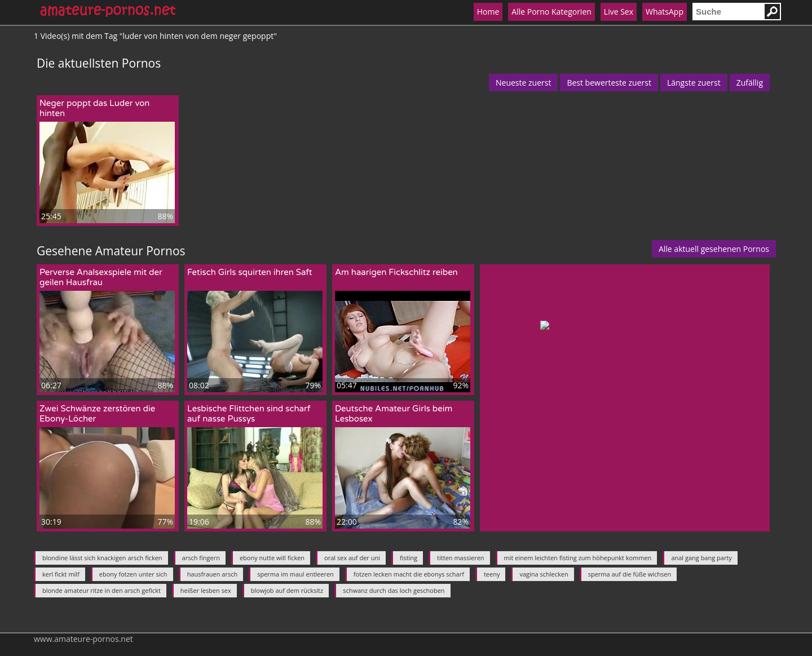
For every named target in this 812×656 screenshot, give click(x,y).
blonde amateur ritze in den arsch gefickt (101, 590)
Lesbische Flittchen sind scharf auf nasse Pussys (249, 414)
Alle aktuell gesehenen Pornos (714, 249)
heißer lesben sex (206, 590)
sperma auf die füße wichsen (630, 574)
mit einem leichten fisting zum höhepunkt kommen (578, 558)
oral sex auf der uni (352, 558)
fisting (409, 558)
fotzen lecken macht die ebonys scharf (409, 574)
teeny (492, 574)
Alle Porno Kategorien (551, 12)
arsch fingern (201, 558)
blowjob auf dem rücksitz (287, 590)
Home (488, 12)
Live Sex (619, 12)
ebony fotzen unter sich (133, 574)
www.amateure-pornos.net (83, 639)
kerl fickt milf (61, 574)
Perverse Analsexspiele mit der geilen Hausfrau (101, 277)
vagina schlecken (544, 574)
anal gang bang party (701, 558)
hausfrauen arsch (213, 574)
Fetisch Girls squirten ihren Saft (250, 272)
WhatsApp (665, 12)
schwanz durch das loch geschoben (394, 590)
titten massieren (460, 558)
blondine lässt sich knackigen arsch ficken (102, 558)
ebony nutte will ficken (272, 558)
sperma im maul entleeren (295, 574)
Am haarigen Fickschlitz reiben (396, 272)
